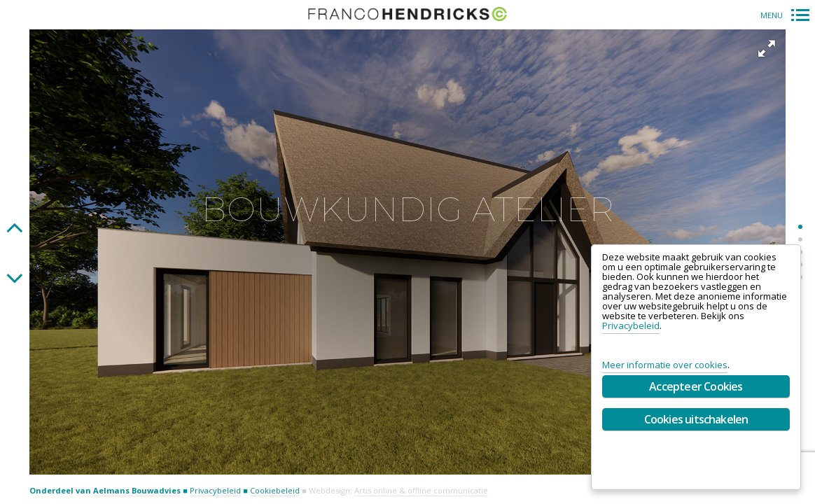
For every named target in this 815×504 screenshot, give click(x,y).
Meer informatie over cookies (665, 365)
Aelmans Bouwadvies (137, 490)
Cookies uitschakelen (696, 419)
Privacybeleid (215, 490)
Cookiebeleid (275, 490)
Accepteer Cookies (696, 386)
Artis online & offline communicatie (421, 490)
